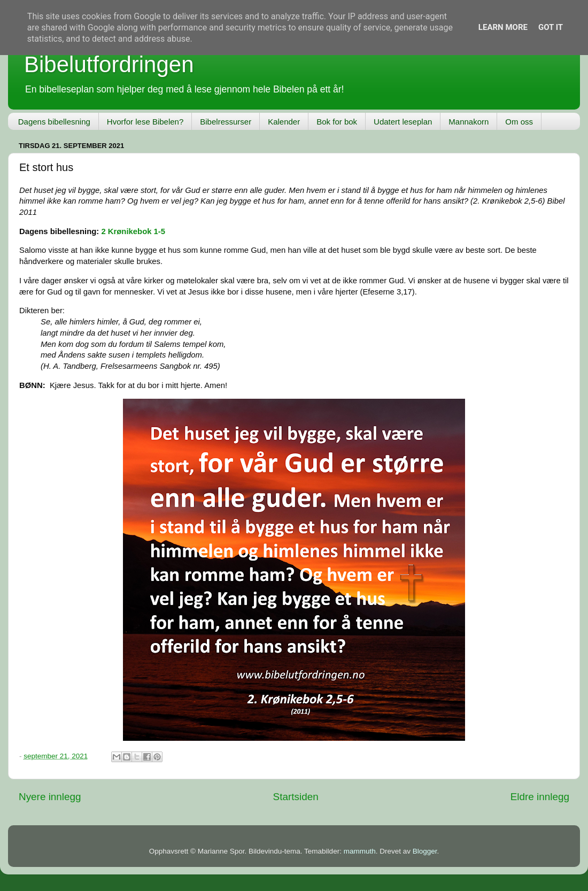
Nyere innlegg (50, 797)
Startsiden (296, 797)
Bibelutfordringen (109, 64)
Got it (551, 27)
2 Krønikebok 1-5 (133, 231)
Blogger (425, 851)
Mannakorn (469, 122)
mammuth (360, 851)
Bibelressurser (226, 122)
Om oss (519, 122)
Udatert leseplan (403, 122)
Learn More (503, 27)
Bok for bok (337, 122)
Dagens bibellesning (54, 122)
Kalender (284, 122)
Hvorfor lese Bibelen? (145, 122)
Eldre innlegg (540, 797)
